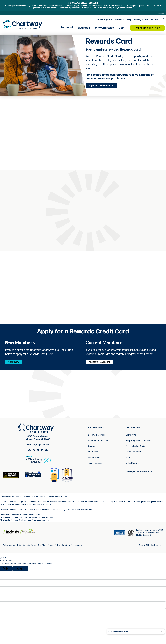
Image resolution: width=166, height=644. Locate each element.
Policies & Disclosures (72, 548)
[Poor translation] (20, 571)
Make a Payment (104, 21)
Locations (119, 21)
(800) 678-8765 (90, 8)
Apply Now (16, 364)
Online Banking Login (147, 29)
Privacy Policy (54, 548)
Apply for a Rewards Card (105, 87)
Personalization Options (136, 449)
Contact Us (131, 438)
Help (129, 21)
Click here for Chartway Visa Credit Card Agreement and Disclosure (27, 520)
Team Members (95, 466)
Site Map (42, 548)
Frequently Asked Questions (138, 443)
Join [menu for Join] (122, 29)
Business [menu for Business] (84, 29)
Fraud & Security (133, 455)
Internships (93, 455)
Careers (92, 449)
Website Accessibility (12, 548)
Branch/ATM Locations (98, 443)
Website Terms (30, 548)
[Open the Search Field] (163, 21)
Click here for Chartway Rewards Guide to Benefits (20, 518)
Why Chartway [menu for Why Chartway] (104, 29)
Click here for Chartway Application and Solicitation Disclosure (25, 523)
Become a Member (97, 438)
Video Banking (132, 466)
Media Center (94, 460)
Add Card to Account (103, 364)
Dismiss (161, 13)
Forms (129, 460)
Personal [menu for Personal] (67, 29)
